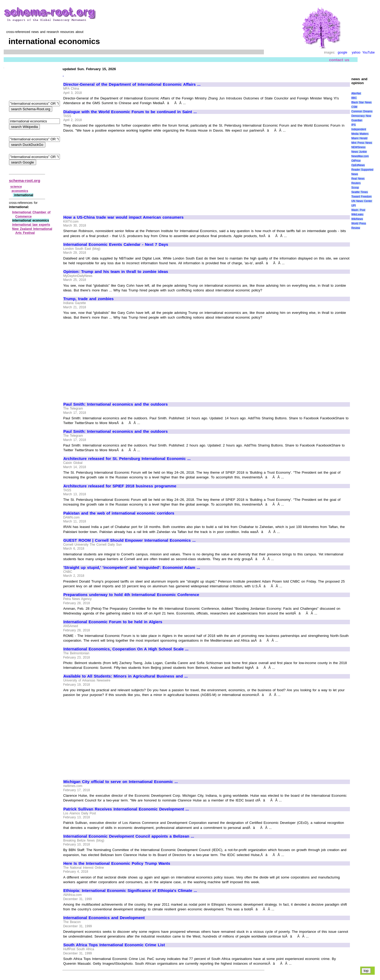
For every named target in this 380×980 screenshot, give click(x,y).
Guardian (357, 120)
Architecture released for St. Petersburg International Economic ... (127, 459)
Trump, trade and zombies (89, 299)
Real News (358, 179)
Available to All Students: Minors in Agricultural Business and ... (125, 676)
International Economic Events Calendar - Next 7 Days (116, 244)
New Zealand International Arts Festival (32, 231)
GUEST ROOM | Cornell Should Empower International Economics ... (129, 540)
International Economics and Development (104, 918)
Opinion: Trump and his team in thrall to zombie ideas (116, 272)
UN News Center (362, 201)
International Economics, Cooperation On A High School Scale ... (126, 649)
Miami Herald (359, 138)
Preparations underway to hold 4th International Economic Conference (131, 595)
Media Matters (360, 134)
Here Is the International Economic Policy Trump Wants (117, 863)
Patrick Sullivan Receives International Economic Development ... (126, 809)
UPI (353, 206)
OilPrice (356, 161)
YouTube (369, 52)
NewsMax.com (360, 156)
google (343, 52)
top (366, 971)
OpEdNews (358, 165)
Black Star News (361, 102)
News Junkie (359, 152)
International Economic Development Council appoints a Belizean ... (129, 836)
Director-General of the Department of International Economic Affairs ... (132, 84)
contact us (339, 60)
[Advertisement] (108, 171)
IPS (353, 125)
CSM (354, 107)
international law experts (31, 225)
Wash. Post (358, 210)
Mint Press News (362, 143)
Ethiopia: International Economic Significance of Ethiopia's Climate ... (130, 891)
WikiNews (357, 219)
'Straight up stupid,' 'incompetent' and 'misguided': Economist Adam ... (132, 568)
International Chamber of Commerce (31, 214)
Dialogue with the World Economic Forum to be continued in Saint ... (130, 112)
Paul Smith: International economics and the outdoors (115, 404)
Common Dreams (362, 111)
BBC (354, 98)
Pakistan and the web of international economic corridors (119, 513)
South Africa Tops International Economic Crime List (114, 945)
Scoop (355, 188)
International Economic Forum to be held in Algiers (113, 622)
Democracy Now (361, 116)
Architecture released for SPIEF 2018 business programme (120, 486)
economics (20, 191)
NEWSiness (358, 147)
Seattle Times (359, 192)
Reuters (356, 183)
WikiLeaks (357, 215)
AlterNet (356, 93)
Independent (359, 129)
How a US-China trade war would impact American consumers (123, 217)
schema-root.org (25, 181)
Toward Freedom (361, 197)
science (16, 187)
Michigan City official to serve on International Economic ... (121, 782)
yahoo (356, 52)
